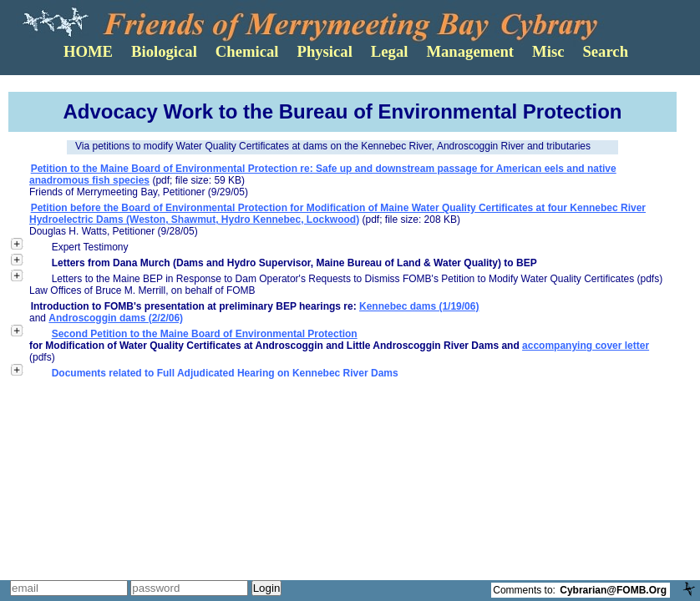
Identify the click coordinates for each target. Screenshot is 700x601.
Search (605, 51)
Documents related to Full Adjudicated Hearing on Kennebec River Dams (225, 373)
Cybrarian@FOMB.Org (613, 590)
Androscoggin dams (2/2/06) (116, 318)
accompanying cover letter (586, 346)
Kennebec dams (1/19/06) (419, 306)
